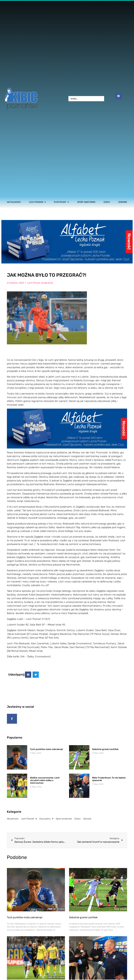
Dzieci (107, 202)
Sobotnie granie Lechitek (105, 751)
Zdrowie (123, 202)
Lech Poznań (37, 202)
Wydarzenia (47, 283)
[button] (28, 675)
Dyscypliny (61, 202)
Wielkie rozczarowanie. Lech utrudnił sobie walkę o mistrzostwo (45, 782)
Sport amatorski (86, 202)
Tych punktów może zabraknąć (46, 751)
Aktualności (14, 202)
